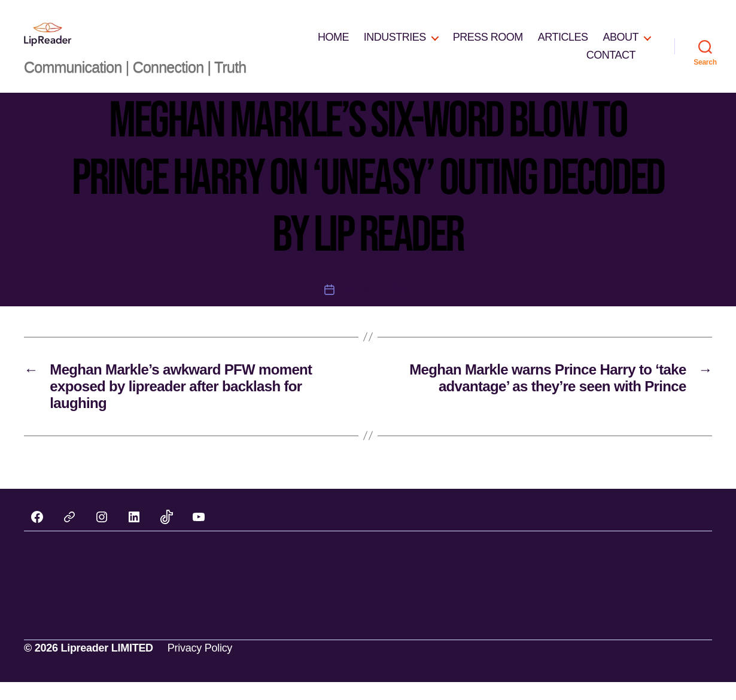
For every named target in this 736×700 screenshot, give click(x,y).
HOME (333, 46)
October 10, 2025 (376, 307)
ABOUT (621, 46)
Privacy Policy (200, 666)
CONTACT (611, 64)
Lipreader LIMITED (107, 666)
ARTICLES (563, 46)
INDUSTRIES (395, 46)
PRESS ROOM (488, 46)
